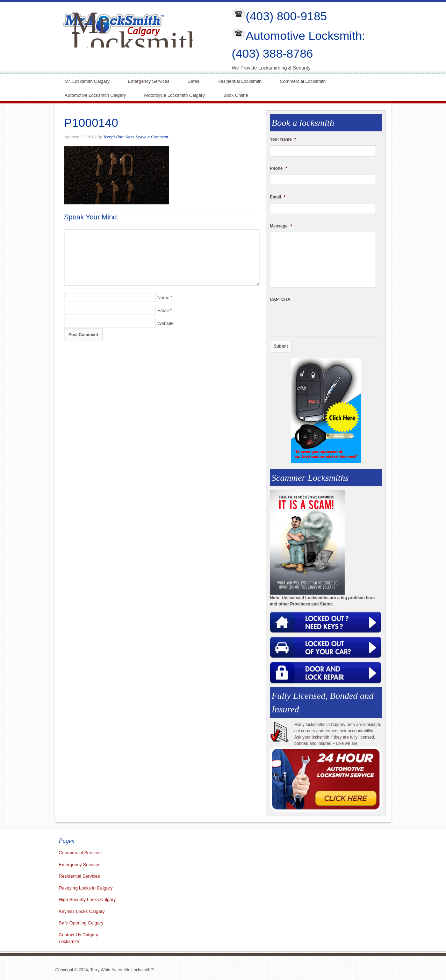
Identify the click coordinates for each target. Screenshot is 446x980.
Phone (278, 168)
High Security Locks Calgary (87, 899)
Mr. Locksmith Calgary (87, 81)
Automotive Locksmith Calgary (95, 95)
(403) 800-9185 (286, 16)
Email (163, 310)
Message (281, 226)
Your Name (283, 139)
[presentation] (323, 319)
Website (166, 323)
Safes (193, 81)
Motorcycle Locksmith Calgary (175, 95)
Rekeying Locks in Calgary (86, 888)
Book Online (236, 95)
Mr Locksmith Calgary (137, 43)
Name (163, 297)
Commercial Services (80, 853)
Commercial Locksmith (303, 81)
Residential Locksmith (239, 81)
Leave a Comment (152, 137)
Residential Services (79, 876)
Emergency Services (149, 81)
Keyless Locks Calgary (82, 911)
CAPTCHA (280, 299)
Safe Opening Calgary (81, 923)
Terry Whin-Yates (119, 137)
